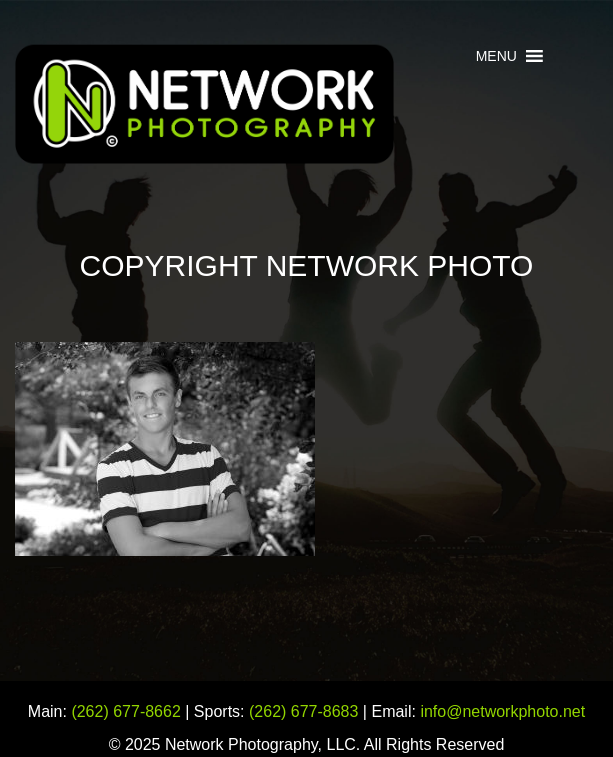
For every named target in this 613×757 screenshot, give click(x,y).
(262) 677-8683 (303, 711)
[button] (496, 56)
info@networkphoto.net (502, 711)
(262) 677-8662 (125, 711)
